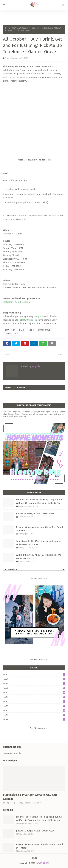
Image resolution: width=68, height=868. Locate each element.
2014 (35, 719)
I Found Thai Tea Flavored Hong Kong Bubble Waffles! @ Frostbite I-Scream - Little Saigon (39, 501)
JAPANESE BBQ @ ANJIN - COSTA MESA (35, 513)
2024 (35, 679)
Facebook (26, 302)
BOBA (14, 28)
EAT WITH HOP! (42, 863)
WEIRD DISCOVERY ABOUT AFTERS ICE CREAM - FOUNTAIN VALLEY (39, 557)
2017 (35, 706)
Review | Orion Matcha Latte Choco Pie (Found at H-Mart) (39, 529)
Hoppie (36, 366)
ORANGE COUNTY (12, 334)
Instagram (8, 302)
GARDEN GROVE (44, 330)
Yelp (17, 302)
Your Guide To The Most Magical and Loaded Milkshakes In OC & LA (39, 543)
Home (8, 28)
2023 (35, 683)
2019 (35, 697)
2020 (35, 692)
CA (14, 330)
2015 (35, 715)
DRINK (31, 330)
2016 (35, 710)
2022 (35, 688)
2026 (35, 674)
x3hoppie (38, 316)
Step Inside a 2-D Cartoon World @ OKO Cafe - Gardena (31, 797)
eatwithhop (28, 320)
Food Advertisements (37, 578)
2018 (35, 701)
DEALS (22, 330)
